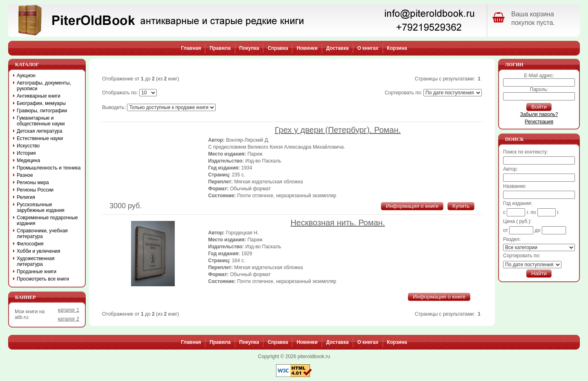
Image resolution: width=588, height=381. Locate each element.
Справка (278, 48)
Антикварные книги (39, 96)
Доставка (337, 48)
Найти (539, 273)
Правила (220, 48)
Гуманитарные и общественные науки (41, 121)
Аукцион (26, 76)
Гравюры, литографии (42, 111)
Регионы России (35, 190)
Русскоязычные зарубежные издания (41, 207)
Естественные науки (40, 138)
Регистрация (539, 122)
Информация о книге (412, 206)
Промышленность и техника (49, 168)
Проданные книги (37, 272)
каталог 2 (69, 319)
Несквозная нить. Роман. (337, 223)
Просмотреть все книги (43, 279)
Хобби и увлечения (39, 251)
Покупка (249, 48)
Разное (25, 175)
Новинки (307, 48)
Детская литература (39, 131)
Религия (26, 197)
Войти (539, 107)
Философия (30, 244)
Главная (191, 48)
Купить (461, 206)
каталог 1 (69, 310)
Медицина (28, 160)
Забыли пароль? (539, 114)
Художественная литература (36, 261)
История (26, 153)
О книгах (368, 48)
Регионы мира (33, 183)
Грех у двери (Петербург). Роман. (338, 130)
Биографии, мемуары (41, 103)
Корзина (397, 48)
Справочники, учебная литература (42, 234)
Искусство (28, 146)
